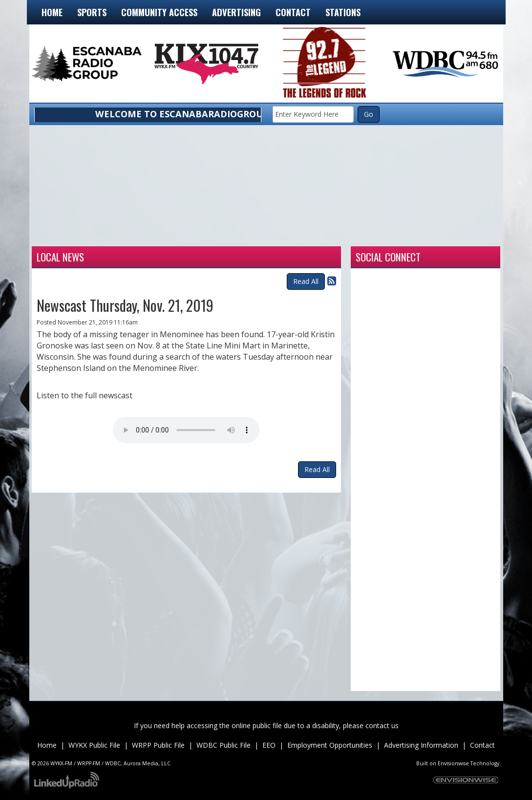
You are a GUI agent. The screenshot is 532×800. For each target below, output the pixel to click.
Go (369, 114)
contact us (382, 725)
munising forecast (454, 234)
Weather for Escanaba (79, 234)
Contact (482, 745)
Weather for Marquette (360, 234)
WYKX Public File (94, 745)
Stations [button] (343, 12)
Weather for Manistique (266, 234)
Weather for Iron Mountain (172, 234)
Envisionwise (453, 763)
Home (52, 12)
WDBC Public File (223, 745)
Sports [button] (92, 12)
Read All (306, 281)
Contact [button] (293, 12)
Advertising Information (421, 745)
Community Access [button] (159, 12)
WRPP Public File (158, 745)
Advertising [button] (236, 12)
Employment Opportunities (330, 745)
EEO (269, 745)
